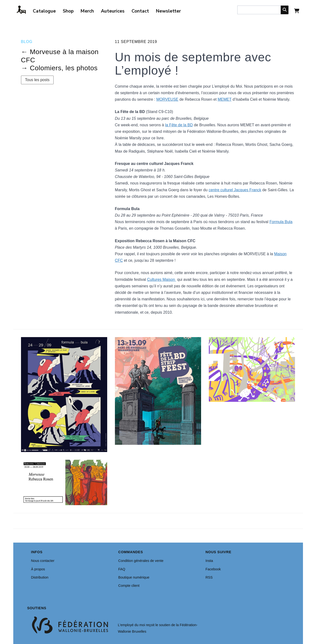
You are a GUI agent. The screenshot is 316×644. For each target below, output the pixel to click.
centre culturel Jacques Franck (235, 190)
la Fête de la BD (179, 125)
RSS (209, 577)
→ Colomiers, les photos (59, 68)
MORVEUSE (167, 99)
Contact (140, 11)
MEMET (225, 99)
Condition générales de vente (141, 561)
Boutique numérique (134, 577)
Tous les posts (37, 80)
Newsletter (168, 11)
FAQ (122, 569)
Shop (68, 11)
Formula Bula (281, 222)
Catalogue (44, 11)
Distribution (40, 577)
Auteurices (113, 11)
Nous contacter (43, 561)
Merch (87, 11)
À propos (38, 569)
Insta (209, 561)
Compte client (129, 586)
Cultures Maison (162, 280)
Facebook (213, 569)
